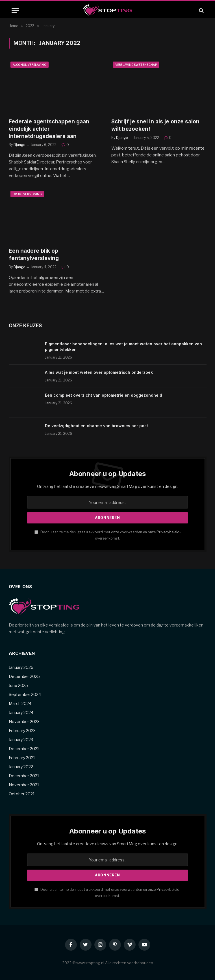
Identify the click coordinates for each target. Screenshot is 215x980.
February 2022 (22, 758)
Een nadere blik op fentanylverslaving (34, 255)
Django (19, 145)
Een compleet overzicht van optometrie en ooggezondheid (104, 395)
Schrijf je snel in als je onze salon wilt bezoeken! (155, 125)
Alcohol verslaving (30, 65)
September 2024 (25, 694)
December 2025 (24, 676)
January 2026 (21, 667)
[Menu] (15, 10)
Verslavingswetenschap (136, 65)
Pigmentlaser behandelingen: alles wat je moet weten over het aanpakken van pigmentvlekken (123, 347)
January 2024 (21, 712)
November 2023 (24, 722)
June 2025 (18, 685)
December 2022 (24, 749)
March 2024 (20, 703)
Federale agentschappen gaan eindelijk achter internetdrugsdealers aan (49, 129)
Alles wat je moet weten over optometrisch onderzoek (99, 372)
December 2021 (24, 776)
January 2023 (21, 740)
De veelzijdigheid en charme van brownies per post (96, 426)
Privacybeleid (168, 532)
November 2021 (24, 785)
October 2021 (22, 794)
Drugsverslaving (27, 194)
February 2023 (22, 731)
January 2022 (21, 767)
